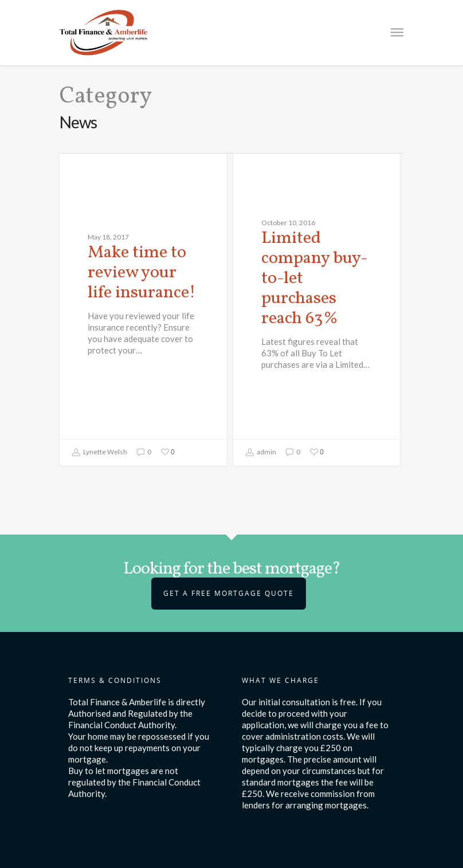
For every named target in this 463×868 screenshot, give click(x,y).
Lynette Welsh (99, 453)
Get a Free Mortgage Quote (229, 593)
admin (261, 453)
